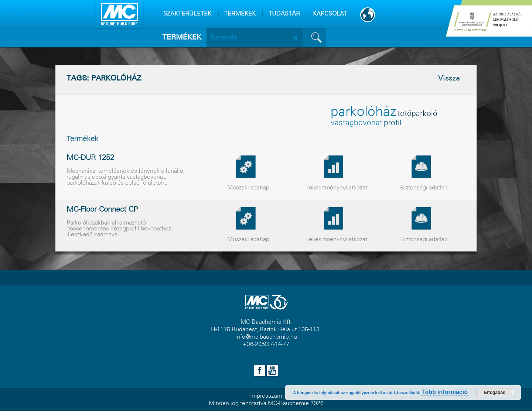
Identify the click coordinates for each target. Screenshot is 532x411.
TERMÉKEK (240, 14)
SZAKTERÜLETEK (187, 14)
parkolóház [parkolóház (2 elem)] (363, 112)
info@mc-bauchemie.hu (266, 337)
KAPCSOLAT (330, 14)
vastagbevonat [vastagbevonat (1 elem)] (357, 123)
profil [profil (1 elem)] (393, 123)
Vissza (449, 79)
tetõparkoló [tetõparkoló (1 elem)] (417, 114)
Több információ (445, 392)
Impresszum (266, 396)
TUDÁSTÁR (284, 14)
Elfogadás (495, 393)
